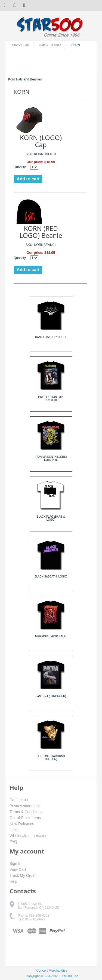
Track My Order (23, 875)
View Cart (18, 869)
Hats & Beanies (50, 45)
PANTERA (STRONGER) (51, 696)
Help (13, 881)
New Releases (22, 824)
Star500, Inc (21, 45)
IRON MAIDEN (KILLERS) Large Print (51, 458)
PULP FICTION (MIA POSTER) (51, 398)
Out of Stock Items (25, 818)
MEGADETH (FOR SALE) (51, 636)
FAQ (13, 842)
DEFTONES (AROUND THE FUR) (51, 758)
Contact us (19, 800)
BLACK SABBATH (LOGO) (51, 577)
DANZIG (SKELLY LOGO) (51, 337)
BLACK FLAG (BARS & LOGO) (51, 518)
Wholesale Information (28, 836)
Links (14, 830)
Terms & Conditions (26, 812)
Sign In (16, 864)
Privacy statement (25, 806)
